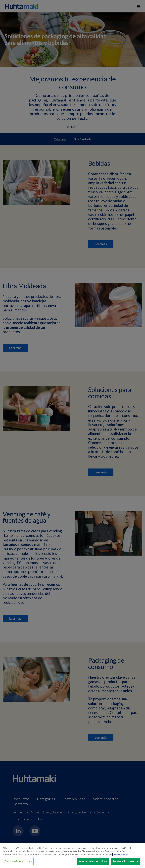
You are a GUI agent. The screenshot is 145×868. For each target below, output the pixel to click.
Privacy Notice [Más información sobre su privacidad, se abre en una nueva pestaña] (120, 855)
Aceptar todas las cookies (93, 861)
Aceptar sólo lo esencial (125, 861)
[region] (72, 856)
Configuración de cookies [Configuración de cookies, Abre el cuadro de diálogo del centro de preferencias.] (18, 861)
